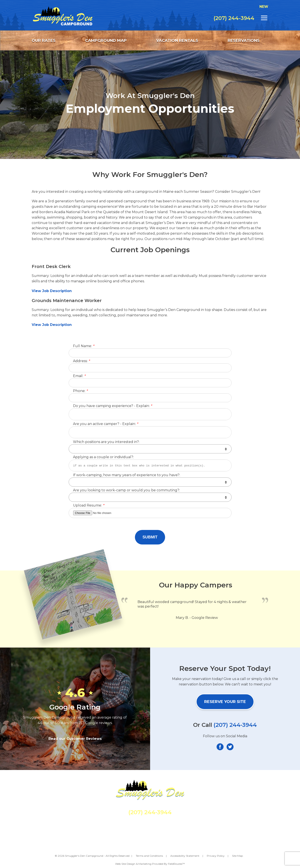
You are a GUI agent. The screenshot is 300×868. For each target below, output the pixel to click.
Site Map (237, 856)
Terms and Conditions (149, 856)
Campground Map (106, 41)
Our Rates (44, 41)
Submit (150, 537)
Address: (81, 361)
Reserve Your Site (225, 702)
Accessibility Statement (185, 856)
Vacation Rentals (177, 41)
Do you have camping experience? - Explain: (112, 406)
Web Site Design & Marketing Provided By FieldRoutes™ (150, 864)
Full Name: (84, 346)
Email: (79, 376)
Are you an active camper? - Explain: (105, 424)
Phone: (80, 391)
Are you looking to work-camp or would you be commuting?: (126, 490)
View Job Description (52, 291)
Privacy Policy (216, 856)
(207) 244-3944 (234, 18)
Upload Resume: (89, 506)
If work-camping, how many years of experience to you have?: (127, 475)
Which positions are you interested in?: (106, 442)
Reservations (244, 41)
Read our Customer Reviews (75, 739)
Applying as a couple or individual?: (103, 457)
